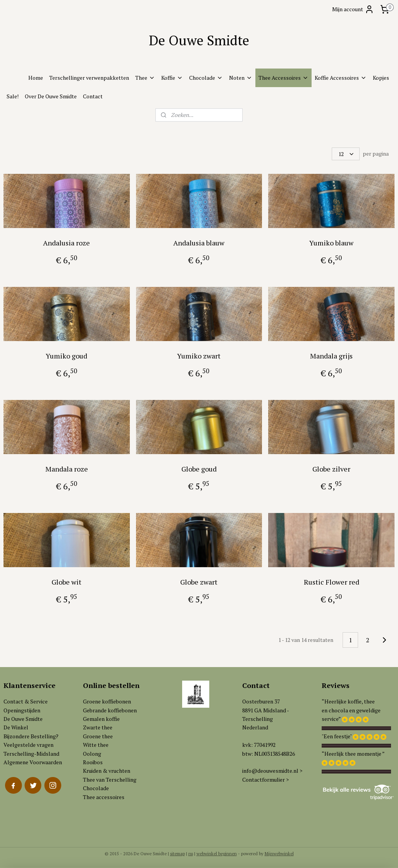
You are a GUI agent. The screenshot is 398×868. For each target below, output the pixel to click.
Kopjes (381, 78)
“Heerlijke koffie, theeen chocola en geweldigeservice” (351, 710)
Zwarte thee (98, 727)
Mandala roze (67, 469)
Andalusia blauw (199, 243)
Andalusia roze (66, 243)
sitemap (177, 854)
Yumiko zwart (199, 356)
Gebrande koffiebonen (110, 710)
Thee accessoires (104, 797)
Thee (145, 78)
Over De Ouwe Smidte (51, 96)
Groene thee (98, 736)
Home (36, 78)
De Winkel (16, 727)
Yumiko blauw (331, 243)
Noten (241, 78)
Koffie (172, 78)
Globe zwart (199, 582)
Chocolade (206, 78)
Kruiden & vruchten (107, 771)
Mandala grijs (331, 356)
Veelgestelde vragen (28, 745)
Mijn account (353, 9)
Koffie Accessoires (341, 78)
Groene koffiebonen (107, 701)
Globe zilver (331, 469)
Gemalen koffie (101, 719)
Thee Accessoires (283, 78)
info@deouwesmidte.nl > (272, 771)
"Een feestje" (337, 736)
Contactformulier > (265, 780)
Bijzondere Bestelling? (31, 736)
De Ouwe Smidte (23, 719)
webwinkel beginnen (217, 854)
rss (191, 854)
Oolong (92, 754)
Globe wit (66, 582)
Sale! (13, 96)
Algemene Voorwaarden (33, 762)
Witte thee (96, 745)
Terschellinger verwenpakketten (89, 78)
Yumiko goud (66, 356)
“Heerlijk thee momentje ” (353, 754)
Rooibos (93, 762)
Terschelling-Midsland (31, 754)
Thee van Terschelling (110, 780)
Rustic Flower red (332, 582)
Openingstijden (22, 710)
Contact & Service (26, 701)
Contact (93, 96)
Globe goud (199, 469)
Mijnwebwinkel (279, 854)
